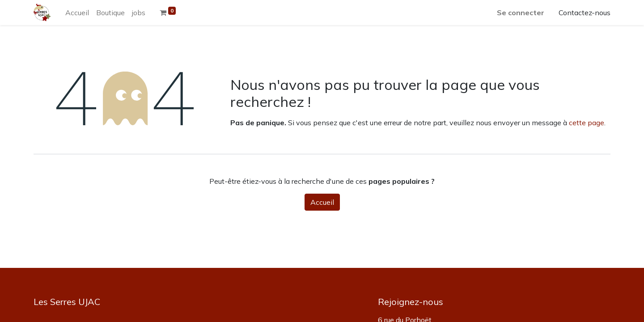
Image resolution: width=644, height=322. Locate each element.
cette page (587, 123)
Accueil (322, 202)
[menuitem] (77, 13)
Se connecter (521, 13)
